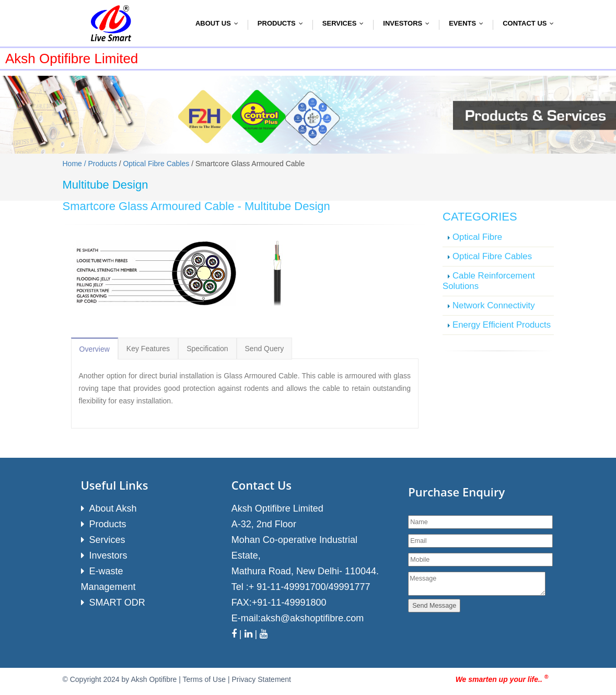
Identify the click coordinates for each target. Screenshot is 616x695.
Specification (207, 349)
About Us (219, 23)
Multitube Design (287, 206)
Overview (95, 349)
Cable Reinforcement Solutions (489, 281)
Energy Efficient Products (502, 325)
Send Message (434, 606)
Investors (409, 23)
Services (346, 23)
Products (283, 23)
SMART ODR (117, 603)
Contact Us (531, 23)
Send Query (265, 349)
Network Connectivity (494, 305)
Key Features (148, 349)
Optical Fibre (477, 237)
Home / (75, 164)
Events (468, 23)
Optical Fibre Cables (156, 164)
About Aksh (113, 508)
